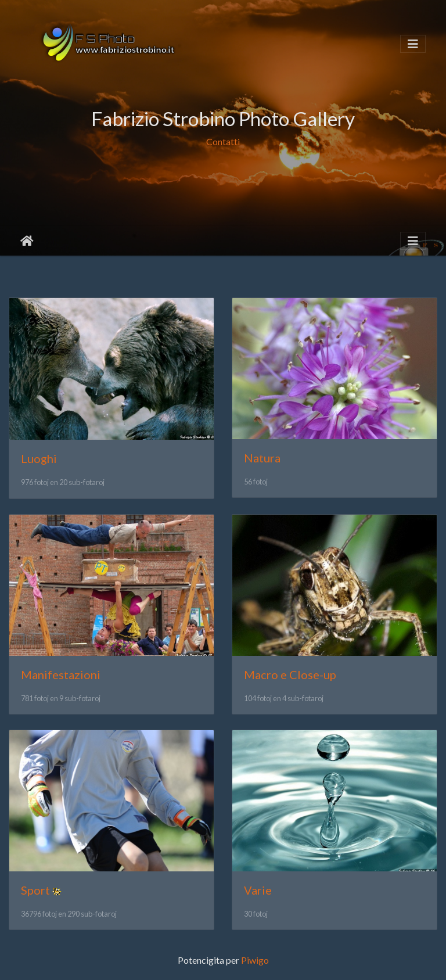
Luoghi (39, 458)
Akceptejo (27, 241)
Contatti (223, 141)
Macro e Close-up (290, 674)
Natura (262, 458)
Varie (258, 890)
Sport (35, 890)
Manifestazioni (61, 674)
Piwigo (255, 960)
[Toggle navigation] (413, 44)
